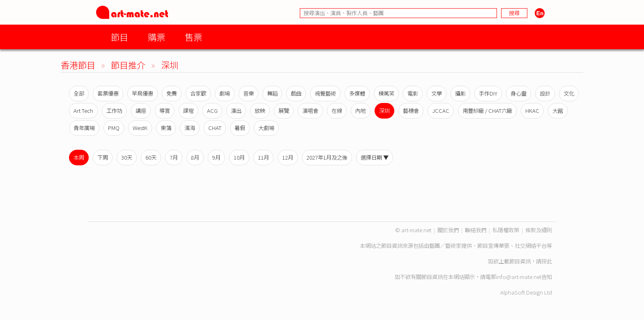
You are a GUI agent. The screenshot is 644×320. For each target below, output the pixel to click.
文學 (437, 93)
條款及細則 (539, 230)
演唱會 (310, 111)
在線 (337, 111)
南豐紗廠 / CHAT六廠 (487, 111)
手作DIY (488, 93)
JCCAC (441, 111)
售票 (193, 37)
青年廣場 (84, 128)
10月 (239, 157)
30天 (127, 157)
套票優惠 (108, 93)
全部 (79, 93)
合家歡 (198, 93)
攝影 (460, 93)
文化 (569, 93)
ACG (212, 111)
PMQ (114, 128)
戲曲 (296, 93)
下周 (103, 157)
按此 (547, 261)
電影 (413, 93)
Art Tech (83, 111)
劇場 (225, 93)
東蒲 (166, 128)
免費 (172, 93)
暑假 (240, 128)
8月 (195, 157)
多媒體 (357, 93)
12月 (288, 157)
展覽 (284, 111)
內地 (361, 111)
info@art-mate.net (519, 277)
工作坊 (114, 111)
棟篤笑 (386, 93)
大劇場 (266, 128)
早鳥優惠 (143, 93)
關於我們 (448, 230)
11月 (263, 157)
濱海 (190, 128)
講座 (141, 111)
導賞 (165, 111)
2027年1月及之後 (327, 157)
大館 (558, 111)
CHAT (215, 128)
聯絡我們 (476, 230)
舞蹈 (272, 93)
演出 (236, 111)
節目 (120, 37)
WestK (140, 128)
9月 (216, 157)
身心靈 (519, 93)
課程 (189, 111)
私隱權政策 (506, 230)
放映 (260, 111)
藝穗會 (411, 111)
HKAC (532, 111)
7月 (174, 157)
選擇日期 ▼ (375, 157)
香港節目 (78, 65)
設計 (545, 93)
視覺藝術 (325, 93)
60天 (151, 157)
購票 (156, 37)
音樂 (248, 93)
